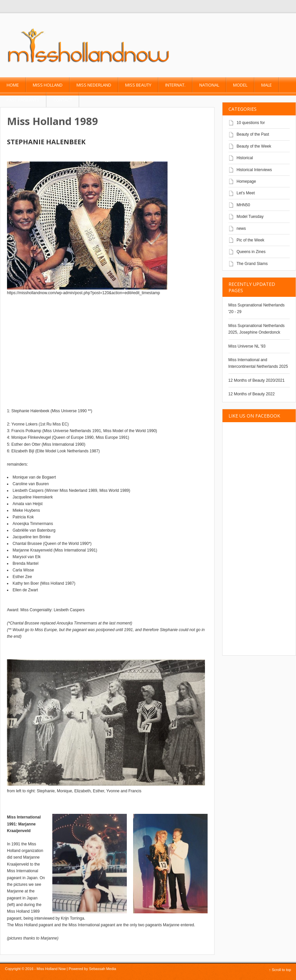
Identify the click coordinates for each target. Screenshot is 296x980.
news (241, 229)
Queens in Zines (251, 252)
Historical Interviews (254, 170)
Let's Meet (246, 193)
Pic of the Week (251, 240)
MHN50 (244, 205)
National (209, 85)
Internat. (175, 85)
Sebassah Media (103, 969)
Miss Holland (48, 85)
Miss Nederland (94, 85)
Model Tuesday (250, 217)
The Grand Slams (252, 264)
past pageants (23, 100)
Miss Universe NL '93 (247, 346)
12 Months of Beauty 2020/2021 (257, 380)
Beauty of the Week (254, 146)
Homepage (247, 181)
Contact (63, 100)
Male (267, 85)
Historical (245, 158)
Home (13, 85)
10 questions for (251, 123)
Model (240, 85)
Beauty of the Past (253, 134)
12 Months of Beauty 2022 (252, 394)
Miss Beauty (138, 85)
